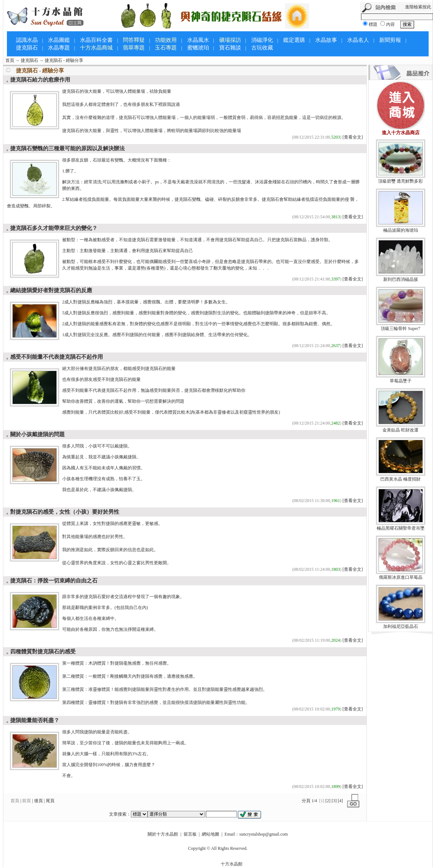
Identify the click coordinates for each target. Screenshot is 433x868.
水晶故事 (326, 40)
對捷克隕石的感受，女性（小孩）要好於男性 (65, 512)
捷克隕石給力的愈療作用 (40, 80)
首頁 (10, 60)
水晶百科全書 (96, 40)
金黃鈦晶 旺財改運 (400, 430)
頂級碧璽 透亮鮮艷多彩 (400, 181)
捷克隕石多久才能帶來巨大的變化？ (54, 228)
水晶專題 (59, 48)
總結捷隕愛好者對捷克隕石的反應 (51, 290)
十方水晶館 (232, 864)
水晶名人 (358, 40)
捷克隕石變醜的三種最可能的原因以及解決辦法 (67, 148)
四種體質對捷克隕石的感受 (43, 652)
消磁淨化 (262, 40)
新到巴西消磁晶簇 (401, 279)
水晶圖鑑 (59, 40)
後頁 (39, 801)
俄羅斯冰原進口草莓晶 (401, 577)
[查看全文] (353, 137)
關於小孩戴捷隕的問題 (37, 434)
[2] (328, 801)
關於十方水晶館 (163, 834)
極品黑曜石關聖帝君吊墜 (401, 528)
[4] (340, 801)
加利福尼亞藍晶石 (401, 626)
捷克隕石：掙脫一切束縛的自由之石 (54, 581)
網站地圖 (211, 834)
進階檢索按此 (418, 7)
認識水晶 (27, 40)
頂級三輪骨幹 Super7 (400, 329)
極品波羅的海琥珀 (401, 230)
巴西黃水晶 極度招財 (400, 479)
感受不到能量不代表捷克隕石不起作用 (57, 357)
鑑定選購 (294, 40)
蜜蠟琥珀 (198, 48)
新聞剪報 (390, 40)
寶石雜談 (230, 48)
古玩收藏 (262, 48)
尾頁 (50, 801)
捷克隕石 (27, 48)
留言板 (190, 834)
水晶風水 (198, 40)
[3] (334, 801)
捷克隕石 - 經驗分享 (64, 60)
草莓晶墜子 (401, 381)
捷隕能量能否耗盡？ (35, 720)
